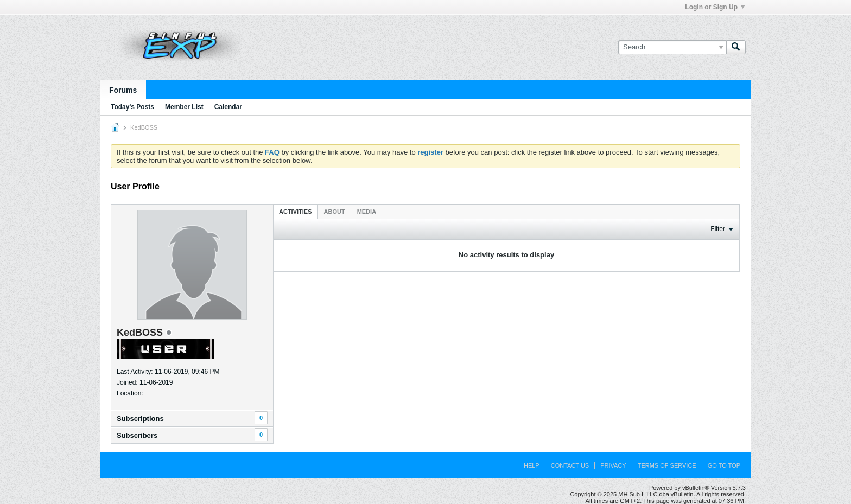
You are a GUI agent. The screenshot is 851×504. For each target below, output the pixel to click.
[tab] (296, 211)
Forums (123, 90)
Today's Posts (132, 107)
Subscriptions (140, 419)
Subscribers (137, 435)
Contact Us (570, 465)
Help (532, 465)
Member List (184, 107)
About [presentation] (335, 212)
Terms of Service (667, 465)
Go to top (724, 465)
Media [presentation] (367, 212)
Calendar (228, 107)
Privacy (613, 465)
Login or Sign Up (715, 7)
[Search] (672, 47)
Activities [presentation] (296, 212)
